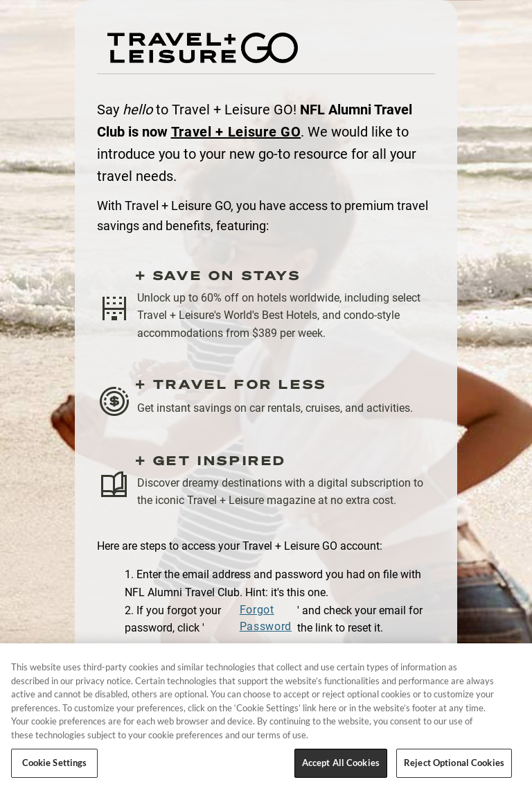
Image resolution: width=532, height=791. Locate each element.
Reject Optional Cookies (454, 763)
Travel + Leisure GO (236, 132)
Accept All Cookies (341, 763)
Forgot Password (266, 618)
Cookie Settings (55, 763)
